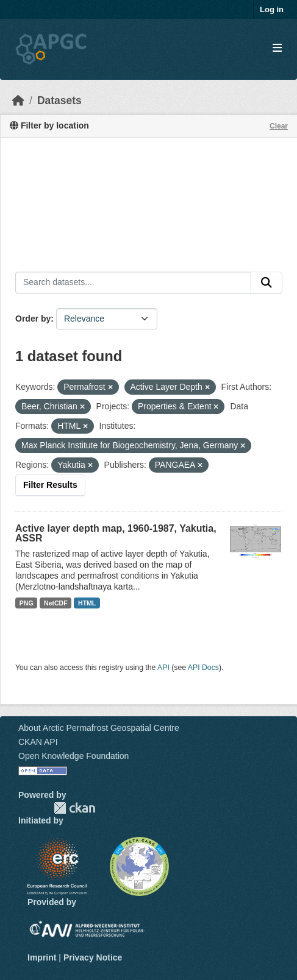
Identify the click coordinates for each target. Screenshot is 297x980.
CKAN (74, 808)
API (163, 668)
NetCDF (56, 603)
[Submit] (267, 283)
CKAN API (38, 742)
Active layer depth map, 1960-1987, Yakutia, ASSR (116, 533)
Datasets (59, 100)
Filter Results (50, 485)
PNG (27, 603)
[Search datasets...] (133, 283)
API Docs (203, 668)
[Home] (18, 100)
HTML (87, 603)
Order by (33, 319)
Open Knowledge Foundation (73, 756)
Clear (279, 126)
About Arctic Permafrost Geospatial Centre (99, 728)
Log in (272, 9)
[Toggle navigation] (277, 48)
